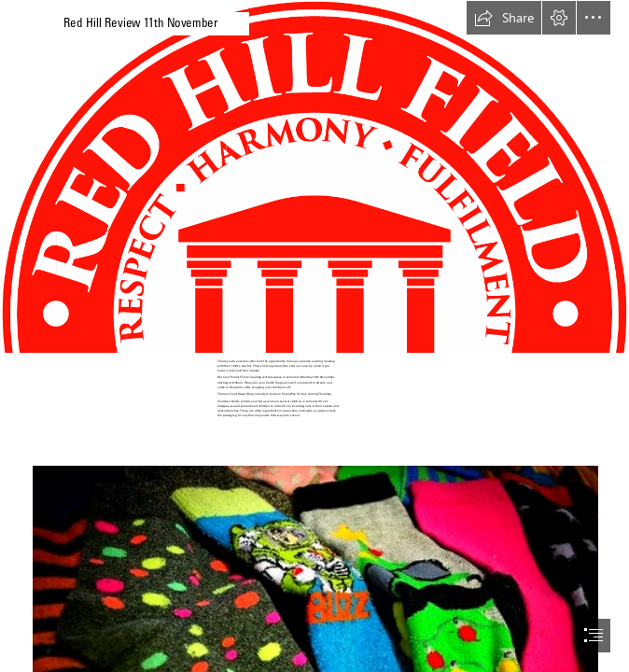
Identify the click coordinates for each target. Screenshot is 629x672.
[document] (314, 336)
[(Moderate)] (314, 177)
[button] (504, 18)
